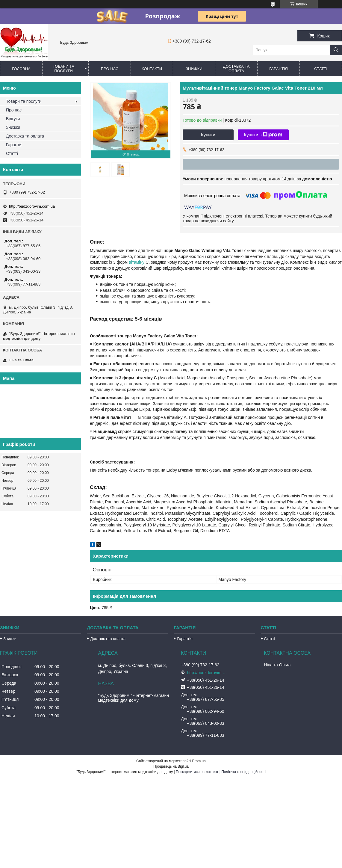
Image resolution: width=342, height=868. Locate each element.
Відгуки (13, 119)
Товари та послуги (63, 69)
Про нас (110, 69)
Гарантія (279, 69)
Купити (208, 135)
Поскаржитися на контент (197, 772)
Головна (21, 69)
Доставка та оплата (236, 69)
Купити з (263, 135)
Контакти (152, 69)
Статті (321, 69)
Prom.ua (199, 761)
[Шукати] (336, 50)
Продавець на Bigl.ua (171, 766)
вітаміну (137, 262)
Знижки (194, 69)
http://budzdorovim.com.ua (32, 206)
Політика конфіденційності (243, 772)
